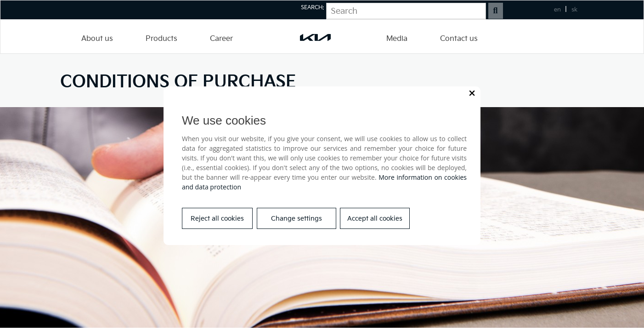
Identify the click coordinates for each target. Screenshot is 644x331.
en (557, 10)
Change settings (297, 219)
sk (574, 10)
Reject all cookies (217, 219)
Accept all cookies (375, 219)
